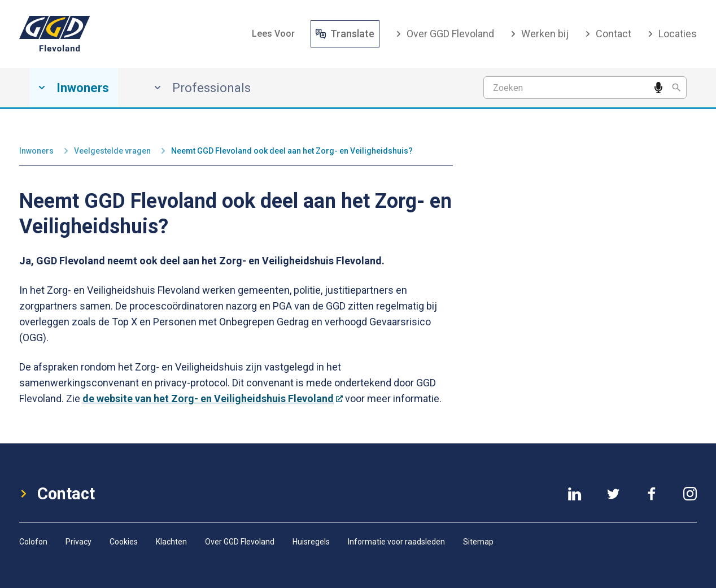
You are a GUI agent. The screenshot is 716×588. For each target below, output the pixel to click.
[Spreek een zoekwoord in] (658, 88)
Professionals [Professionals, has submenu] (202, 88)
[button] (273, 34)
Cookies (124, 542)
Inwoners (36, 151)
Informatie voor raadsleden (396, 542)
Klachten (171, 542)
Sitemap (478, 542)
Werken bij (539, 34)
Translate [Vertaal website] (345, 34)
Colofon (33, 542)
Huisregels (311, 542)
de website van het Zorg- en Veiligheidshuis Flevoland (213, 398)
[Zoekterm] (585, 88)
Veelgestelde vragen (112, 151)
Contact (608, 34)
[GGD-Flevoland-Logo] (55, 34)
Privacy (78, 542)
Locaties (672, 34)
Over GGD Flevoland (445, 34)
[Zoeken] (676, 88)
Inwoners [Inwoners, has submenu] (74, 88)
